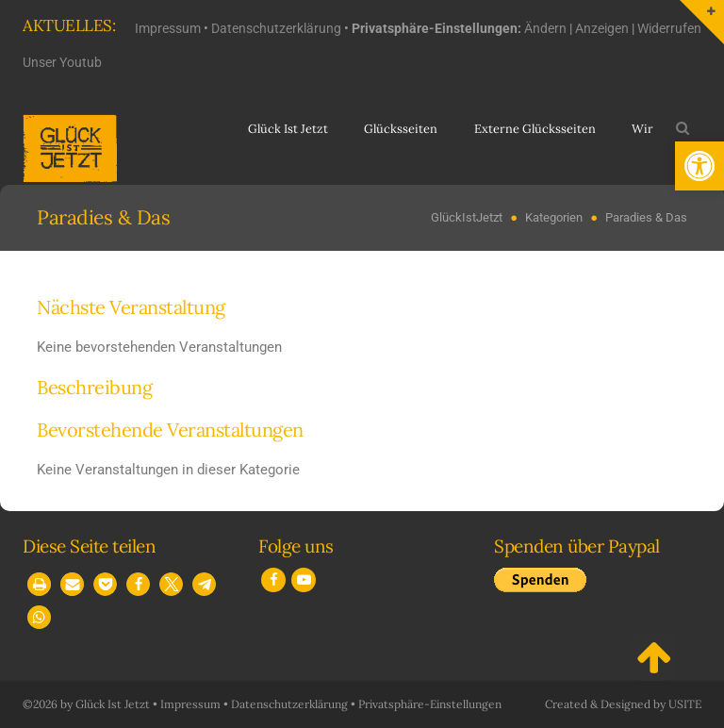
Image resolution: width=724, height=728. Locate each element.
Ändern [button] (545, 28)
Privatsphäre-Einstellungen (430, 704)
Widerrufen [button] (669, 28)
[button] (699, 166)
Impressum (168, 28)
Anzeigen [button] (602, 28)
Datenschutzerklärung (276, 28)
